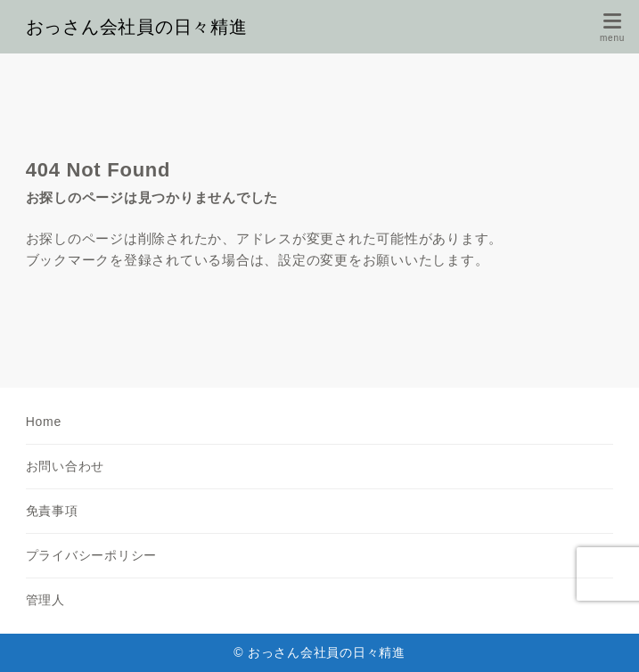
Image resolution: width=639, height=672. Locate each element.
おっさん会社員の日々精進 (137, 27)
